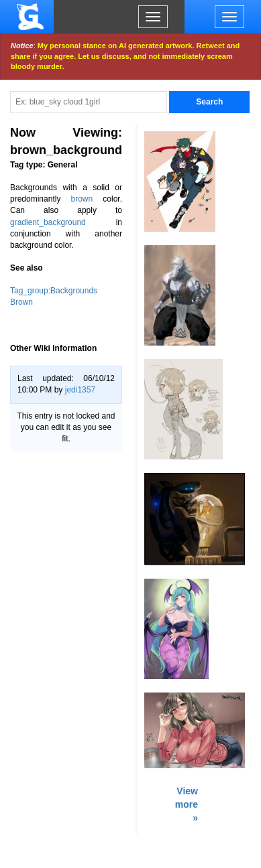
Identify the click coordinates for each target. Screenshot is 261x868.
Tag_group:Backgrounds (54, 291)
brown (82, 199)
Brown (21, 302)
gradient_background (48, 222)
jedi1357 (80, 390)
